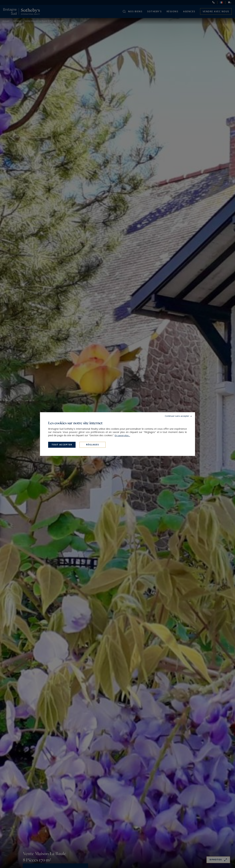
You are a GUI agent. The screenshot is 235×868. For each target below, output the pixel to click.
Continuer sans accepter (177, 416)
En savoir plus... (122, 435)
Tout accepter (62, 445)
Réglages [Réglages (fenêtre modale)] (93, 445)
